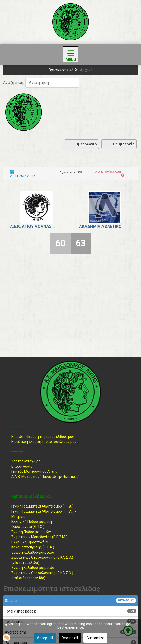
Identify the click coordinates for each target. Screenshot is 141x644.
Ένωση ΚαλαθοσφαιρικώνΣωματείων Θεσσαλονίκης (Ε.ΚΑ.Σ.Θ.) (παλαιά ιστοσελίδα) (42, 573)
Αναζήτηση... (14, 83)
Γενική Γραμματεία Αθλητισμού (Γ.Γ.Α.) (43, 506)
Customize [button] (95, 638)
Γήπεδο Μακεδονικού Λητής (34, 471)
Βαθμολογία (119, 144)
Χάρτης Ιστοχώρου (27, 461)
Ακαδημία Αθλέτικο (100, 226)
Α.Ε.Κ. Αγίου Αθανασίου (33, 226)
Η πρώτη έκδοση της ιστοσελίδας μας (43, 437)
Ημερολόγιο (81, 144)
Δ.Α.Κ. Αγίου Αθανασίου (109, 172)
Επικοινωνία (22, 466)
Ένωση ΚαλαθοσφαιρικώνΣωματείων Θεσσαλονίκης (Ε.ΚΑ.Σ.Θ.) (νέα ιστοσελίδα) (42, 557)
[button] (6, 638)
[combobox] (52, 83)
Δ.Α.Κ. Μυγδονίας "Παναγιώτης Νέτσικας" (45, 477)
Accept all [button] (45, 638)
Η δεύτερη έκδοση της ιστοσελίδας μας (44, 442)
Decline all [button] (70, 638)
